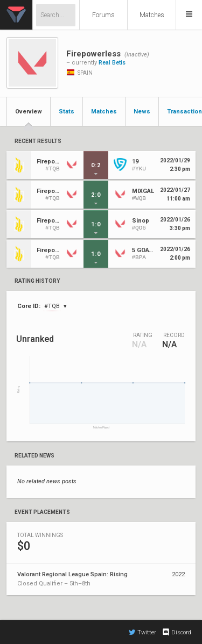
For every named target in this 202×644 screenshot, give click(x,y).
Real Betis (112, 63)
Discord (176, 632)
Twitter (142, 632)
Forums (103, 15)
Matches (152, 15)
